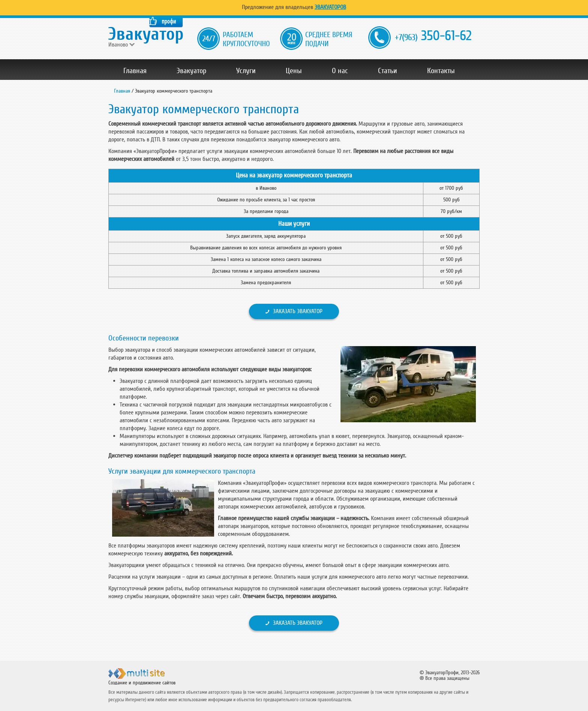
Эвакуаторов (330, 7)
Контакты (441, 71)
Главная (135, 71)
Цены (294, 71)
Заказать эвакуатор (298, 311)
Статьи (388, 71)
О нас (340, 71)
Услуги (246, 71)
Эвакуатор (191, 71)
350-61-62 (433, 36)
